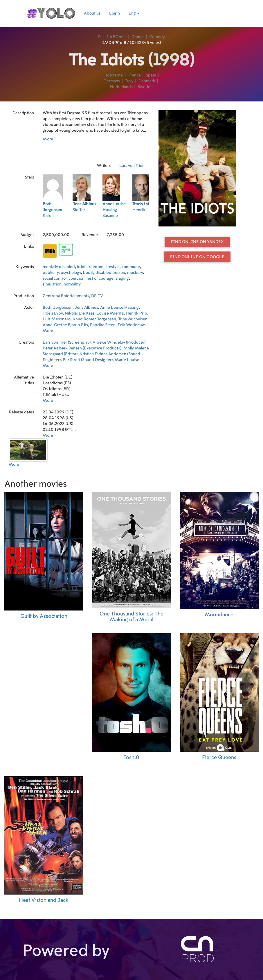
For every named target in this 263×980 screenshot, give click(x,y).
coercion (76, 279)
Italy (129, 81)
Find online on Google (197, 257)
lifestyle (112, 267)
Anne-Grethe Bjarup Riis (65, 325)
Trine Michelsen (133, 319)
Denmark (147, 81)
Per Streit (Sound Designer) (88, 360)
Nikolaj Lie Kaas (80, 313)
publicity (51, 273)
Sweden (145, 87)
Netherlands (121, 87)
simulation (52, 284)
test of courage (100, 279)
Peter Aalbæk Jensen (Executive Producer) (82, 348)
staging (122, 279)
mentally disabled (59, 267)
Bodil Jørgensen (58, 308)
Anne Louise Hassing (119, 308)
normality (72, 284)
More (48, 139)
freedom (95, 267)
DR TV (97, 296)
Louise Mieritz (110, 313)
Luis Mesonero (57, 319)
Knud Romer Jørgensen (94, 319)
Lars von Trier (131, 166)
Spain (151, 75)
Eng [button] (134, 13)
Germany (112, 81)
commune (131, 267)
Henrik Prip (136, 313)
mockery (135, 273)
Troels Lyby (53, 313)
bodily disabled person (104, 273)
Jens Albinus (86, 308)
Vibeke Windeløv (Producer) (119, 342)
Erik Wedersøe (131, 325)
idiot (81, 267)
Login (115, 13)
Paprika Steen (103, 325)
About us (92, 13)
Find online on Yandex (197, 242)
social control (55, 279)
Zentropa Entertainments (66, 296)
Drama (137, 37)
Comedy (157, 37)
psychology (71, 273)
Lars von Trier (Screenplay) (67, 342)
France (135, 75)
